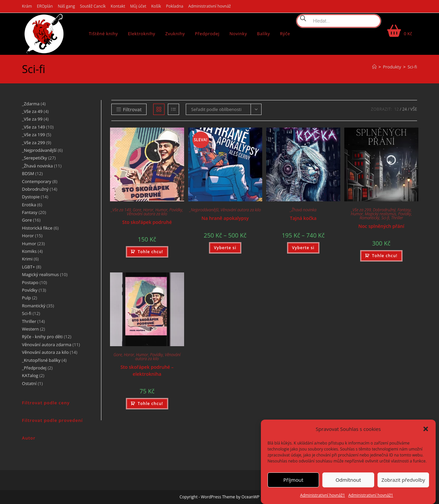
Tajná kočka (303, 218)
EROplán (45, 6)
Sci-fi (412, 67)
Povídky (176, 210)
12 (396, 109)
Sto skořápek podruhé (147, 222)
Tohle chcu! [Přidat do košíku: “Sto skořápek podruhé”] (150, 252)
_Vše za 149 (121, 210)
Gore (137, 210)
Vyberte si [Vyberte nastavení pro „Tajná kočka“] (303, 248)
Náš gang (66, 6)
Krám (27, 6)
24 (404, 109)
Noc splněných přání (381, 226)
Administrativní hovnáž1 (323, 495)
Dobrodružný (384, 210)
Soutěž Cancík (93, 6)
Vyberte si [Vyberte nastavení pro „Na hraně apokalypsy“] (225, 248)
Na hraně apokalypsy (225, 218)
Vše (414, 109)
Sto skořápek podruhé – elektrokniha (147, 370)
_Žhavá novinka (303, 210)
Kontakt (118, 6)
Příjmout (293, 480)
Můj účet (138, 6)
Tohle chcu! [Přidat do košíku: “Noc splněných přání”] (385, 256)
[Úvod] (374, 67)
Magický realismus (381, 214)
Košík (156, 6)
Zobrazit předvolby (403, 480)
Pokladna (175, 6)
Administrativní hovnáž (209, 6)
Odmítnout (348, 480)
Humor (161, 210)
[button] (426, 429)
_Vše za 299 (361, 210)
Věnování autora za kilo (147, 214)
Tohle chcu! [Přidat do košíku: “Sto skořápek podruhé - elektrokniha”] (150, 403)
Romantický (370, 218)
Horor (148, 210)
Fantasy (404, 210)
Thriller (397, 218)
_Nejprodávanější (204, 210)
